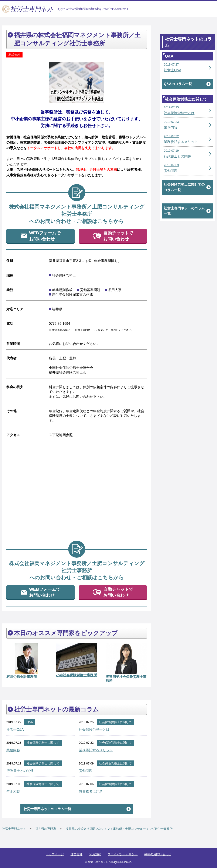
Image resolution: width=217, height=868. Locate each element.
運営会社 (77, 854)
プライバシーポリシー (123, 854)
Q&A (30, 722)
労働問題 (86, 771)
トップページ (55, 854)
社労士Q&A (15, 730)
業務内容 (13, 750)
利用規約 (95, 854)
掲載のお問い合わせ (158, 854)
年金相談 (13, 792)
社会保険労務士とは (94, 730)
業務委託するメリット (96, 750)
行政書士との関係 (20, 771)
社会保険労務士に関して (115, 722)
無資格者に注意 (91, 792)
